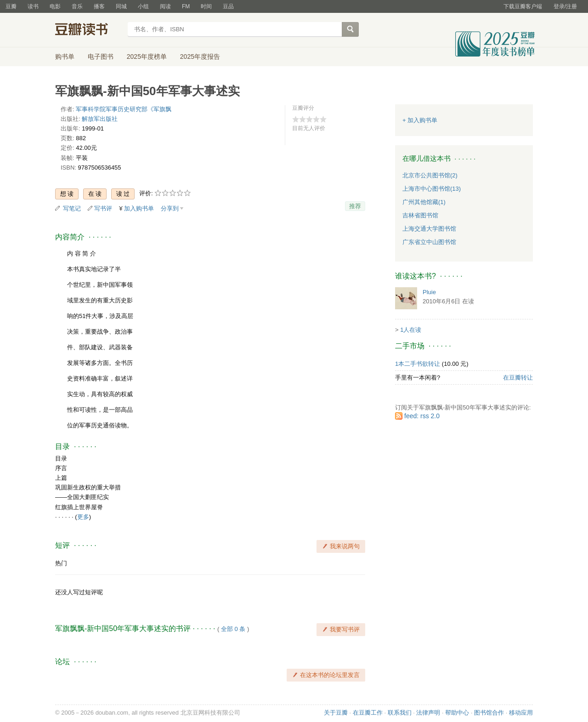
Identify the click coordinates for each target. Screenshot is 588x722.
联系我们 (400, 713)
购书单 (65, 57)
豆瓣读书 (88, 30)
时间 (206, 6)
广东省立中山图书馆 (429, 242)
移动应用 (521, 713)
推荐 (355, 206)
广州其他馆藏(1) (424, 202)
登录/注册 (565, 6)
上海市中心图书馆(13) (432, 189)
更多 (83, 517)
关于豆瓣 (336, 713)
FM (186, 6)
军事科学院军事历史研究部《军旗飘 (124, 109)
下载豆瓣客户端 (523, 6)
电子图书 (101, 57)
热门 (61, 563)
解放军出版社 (100, 119)
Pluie (429, 292)
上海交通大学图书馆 (429, 229)
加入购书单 (139, 208)
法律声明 (428, 713)
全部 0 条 (233, 629)
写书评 (103, 208)
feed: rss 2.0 (422, 416)
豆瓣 (11, 6)
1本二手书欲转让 (418, 364)
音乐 (77, 6)
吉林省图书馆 (420, 215)
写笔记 (72, 208)
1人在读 (411, 330)
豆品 (228, 6)
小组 (143, 6)
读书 (33, 6)
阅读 (165, 6)
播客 (99, 6)
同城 (121, 6)
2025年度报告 (200, 57)
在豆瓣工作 (368, 713)
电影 (55, 6)
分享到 (170, 208)
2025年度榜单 (147, 57)
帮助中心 (457, 713)
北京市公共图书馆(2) (430, 175)
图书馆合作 (489, 713)
